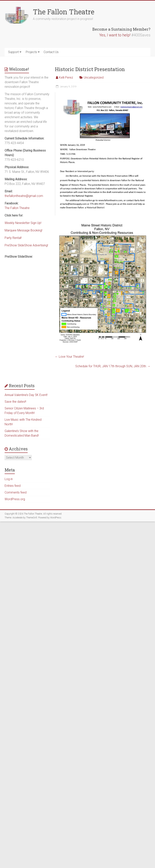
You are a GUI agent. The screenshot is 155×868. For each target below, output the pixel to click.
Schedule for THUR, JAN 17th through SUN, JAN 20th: (113, 366)
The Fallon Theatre (64, 12)
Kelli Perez (66, 77)
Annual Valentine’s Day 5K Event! (26, 395)
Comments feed (16, 492)
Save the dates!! (15, 402)
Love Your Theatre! (69, 357)
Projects (31, 52)
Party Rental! (13, 238)
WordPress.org (15, 499)
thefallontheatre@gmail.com (24, 196)
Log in (9, 479)
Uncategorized (94, 77)
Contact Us (51, 52)
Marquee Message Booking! (23, 230)
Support (13, 52)
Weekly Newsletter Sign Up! (23, 223)
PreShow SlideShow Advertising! (26, 245)
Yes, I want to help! (115, 35)
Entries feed (13, 486)
